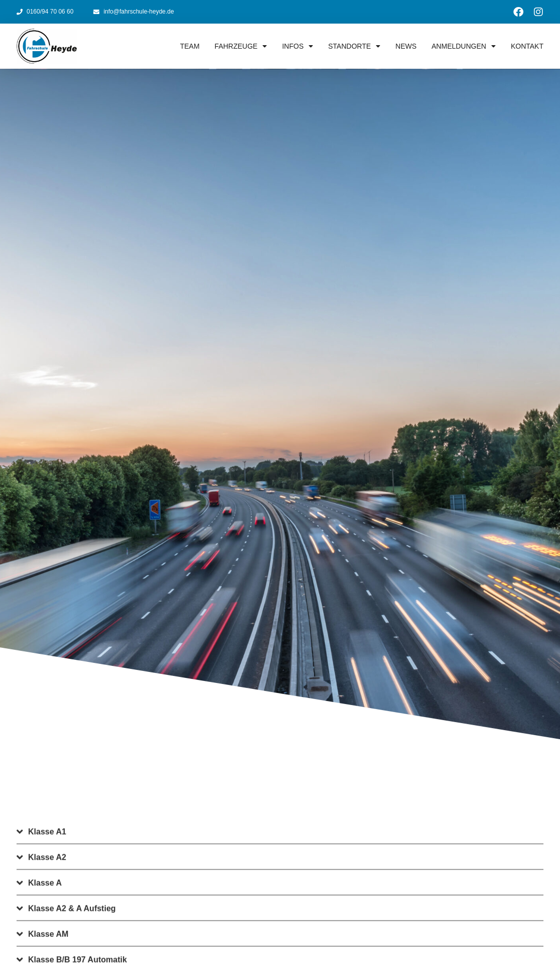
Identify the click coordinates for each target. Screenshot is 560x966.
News (406, 46)
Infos (298, 46)
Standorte (354, 46)
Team (190, 46)
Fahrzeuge (241, 46)
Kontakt (527, 46)
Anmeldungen (464, 46)
